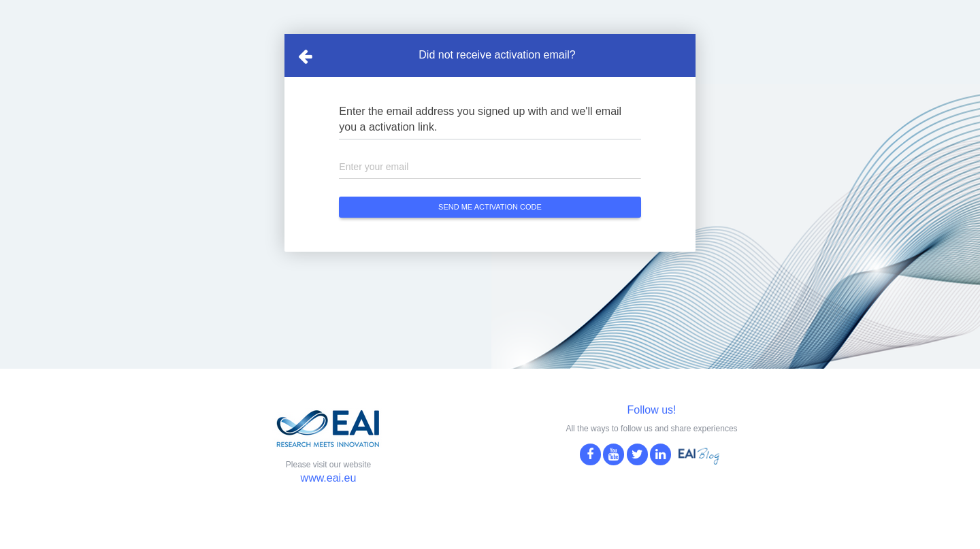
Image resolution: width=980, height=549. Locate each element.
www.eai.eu (329, 478)
